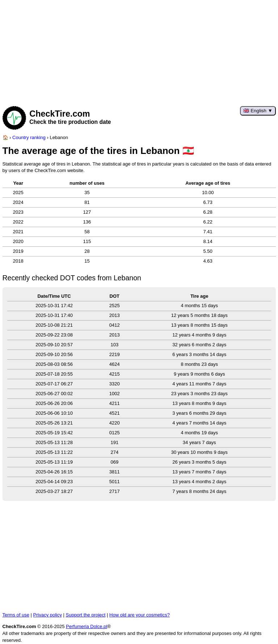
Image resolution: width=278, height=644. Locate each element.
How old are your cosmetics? (140, 615)
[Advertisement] (139, 51)
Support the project (86, 615)
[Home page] (5, 137)
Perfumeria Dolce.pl (87, 626)
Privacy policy (48, 615)
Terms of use (16, 615)
